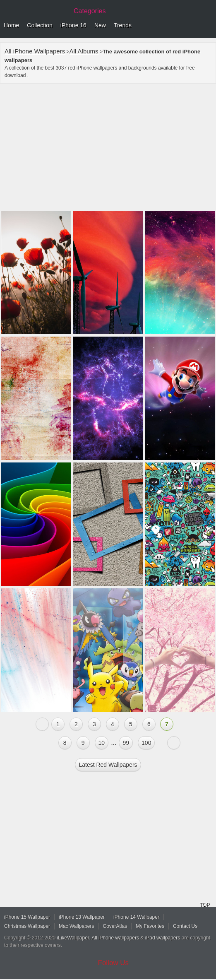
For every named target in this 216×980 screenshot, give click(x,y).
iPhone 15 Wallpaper (27, 917)
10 (102, 743)
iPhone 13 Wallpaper (82, 917)
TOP (204, 905)
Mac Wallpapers (77, 926)
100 (146, 743)
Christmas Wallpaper (27, 926)
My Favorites (150, 926)
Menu (208, 26)
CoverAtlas (115, 926)
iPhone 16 (73, 25)
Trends (123, 25)
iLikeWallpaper (73, 938)
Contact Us (185, 926)
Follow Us (114, 963)
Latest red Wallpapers (108, 765)
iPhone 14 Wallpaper (136, 917)
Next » (174, 743)
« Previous (42, 724)
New (100, 25)
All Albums (84, 51)
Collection (40, 25)
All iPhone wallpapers (115, 938)
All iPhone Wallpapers (35, 51)
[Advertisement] (108, 148)
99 (126, 743)
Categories (90, 11)
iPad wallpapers (163, 938)
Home (11, 25)
